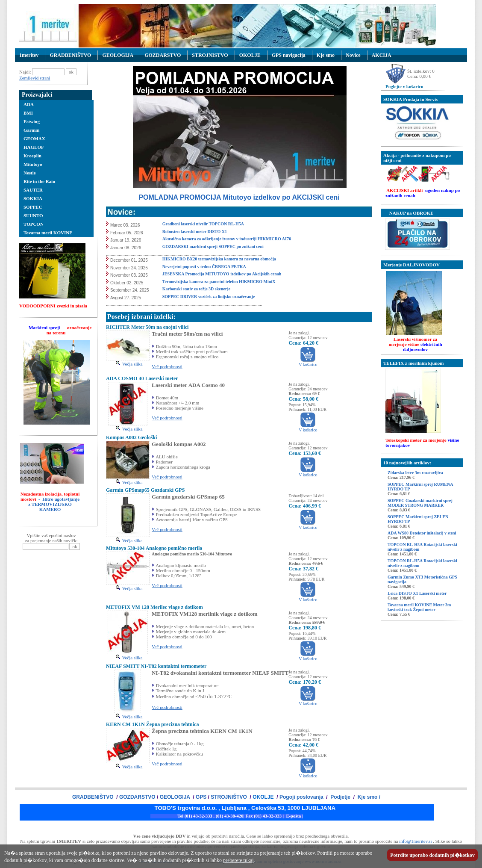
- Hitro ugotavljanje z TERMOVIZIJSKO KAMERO (54, 504)
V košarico (308, 363)
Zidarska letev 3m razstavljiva (415, 473)
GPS (201, 797)
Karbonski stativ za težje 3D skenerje (196, 289)
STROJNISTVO (210, 55)
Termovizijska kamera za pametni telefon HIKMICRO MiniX (219, 282)
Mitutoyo (33, 164)
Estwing (32, 121)
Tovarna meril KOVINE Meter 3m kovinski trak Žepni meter (419, 607)
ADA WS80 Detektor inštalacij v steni (422, 533)
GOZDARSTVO (163, 55)
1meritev (29, 55)
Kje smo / (368, 797)
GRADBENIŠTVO (70, 55)
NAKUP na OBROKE (409, 213)
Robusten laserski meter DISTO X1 (195, 232)
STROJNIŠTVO (229, 797)
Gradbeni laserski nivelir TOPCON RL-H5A (204, 224)
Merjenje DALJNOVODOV (411, 265)
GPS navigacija (289, 55)
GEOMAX (34, 139)
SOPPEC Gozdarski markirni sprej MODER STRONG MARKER (420, 503)
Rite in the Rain (39, 181)
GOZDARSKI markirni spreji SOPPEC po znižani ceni (213, 247)
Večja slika (129, 364)
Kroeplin (32, 156)
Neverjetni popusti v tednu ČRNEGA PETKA (204, 267)
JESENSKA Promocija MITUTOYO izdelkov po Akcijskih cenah (222, 274)
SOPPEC (33, 207)
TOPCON (34, 224)
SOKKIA (33, 198)
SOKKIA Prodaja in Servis (410, 99)
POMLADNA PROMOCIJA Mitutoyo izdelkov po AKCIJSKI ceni (239, 197)
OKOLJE (250, 55)
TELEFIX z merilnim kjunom (413, 363)
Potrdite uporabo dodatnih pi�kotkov (432, 855)
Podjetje (340, 797)
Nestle (30, 173)
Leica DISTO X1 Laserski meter (417, 593)
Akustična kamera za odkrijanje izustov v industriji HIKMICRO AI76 (227, 239)
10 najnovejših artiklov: (407, 463)
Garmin (31, 130)
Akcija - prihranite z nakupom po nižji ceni (417, 158)
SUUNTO (33, 216)
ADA (29, 104)
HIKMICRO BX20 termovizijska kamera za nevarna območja (219, 259)
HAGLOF (34, 147)
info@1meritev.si (415, 841)
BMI (28, 113)
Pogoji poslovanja (302, 797)
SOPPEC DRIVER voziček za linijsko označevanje (209, 297)
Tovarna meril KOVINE (48, 233)
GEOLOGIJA (118, 55)
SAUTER (33, 190)
